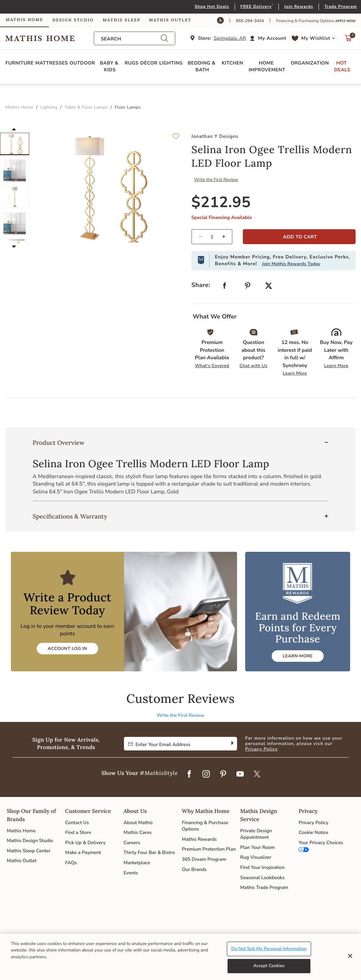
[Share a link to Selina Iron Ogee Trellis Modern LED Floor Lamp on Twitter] (269, 286)
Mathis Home (21, 831)
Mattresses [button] (52, 63)
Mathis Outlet (22, 861)
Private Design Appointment (256, 834)
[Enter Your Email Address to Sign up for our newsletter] (175, 744)
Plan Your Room (257, 847)
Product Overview (58, 443)
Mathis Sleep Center (29, 851)
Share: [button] (201, 285)
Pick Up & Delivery (85, 843)
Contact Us (77, 823)
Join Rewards (299, 7)
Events (131, 873)
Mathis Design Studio (30, 841)
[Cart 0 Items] (348, 40)
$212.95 (221, 202)
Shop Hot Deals (212, 7)
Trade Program (341, 7)
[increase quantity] (226, 237)
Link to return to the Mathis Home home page (50, 38)
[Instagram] (206, 774)
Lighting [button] (171, 63)
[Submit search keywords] (164, 39)
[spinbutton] (212, 237)
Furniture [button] (20, 63)
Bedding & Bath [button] (202, 66)
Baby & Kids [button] (110, 66)
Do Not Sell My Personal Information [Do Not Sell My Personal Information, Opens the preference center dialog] (269, 949)
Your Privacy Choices (321, 843)
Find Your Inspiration (262, 867)
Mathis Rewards (199, 839)
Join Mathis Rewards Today (291, 264)
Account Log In (67, 649)
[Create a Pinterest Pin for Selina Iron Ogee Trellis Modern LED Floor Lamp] (248, 287)
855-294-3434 (250, 21)
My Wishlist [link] (316, 38)
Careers (132, 843)
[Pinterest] (223, 774)
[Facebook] (189, 774)
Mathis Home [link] (24, 20)
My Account (272, 38)
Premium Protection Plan (209, 849)
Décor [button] (149, 63)
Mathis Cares (138, 832)
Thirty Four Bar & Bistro (149, 852)
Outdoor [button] (82, 63)
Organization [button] (310, 63)
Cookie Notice (313, 832)
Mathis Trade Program (264, 887)
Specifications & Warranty (70, 516)
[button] (269, 38)
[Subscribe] (232, 744)
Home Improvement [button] (267, 66)
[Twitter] (257, 774)
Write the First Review (216, 180)
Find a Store (78, 832)
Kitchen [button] (232, 63)
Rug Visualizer (256, 857)
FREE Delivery (256, 7)
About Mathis (138, 823)
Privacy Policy (261, 749)
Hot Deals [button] (342, 66)
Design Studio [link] (73, 20)
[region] (180, 957)
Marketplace (137, 863)
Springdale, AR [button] (230, 38)
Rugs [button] (132, 63)
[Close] (350, 956)
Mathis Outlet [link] (170, 20)
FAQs (71, 863)
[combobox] (131, 39)
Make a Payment (83, 852)
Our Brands (194, 869)
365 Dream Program (204, 859)
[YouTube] (240, 774)
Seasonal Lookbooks (262, 878)
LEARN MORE (297, 656)
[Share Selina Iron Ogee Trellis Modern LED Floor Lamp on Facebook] (224, 287)
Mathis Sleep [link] (121, 20)
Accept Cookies (269, 966)
